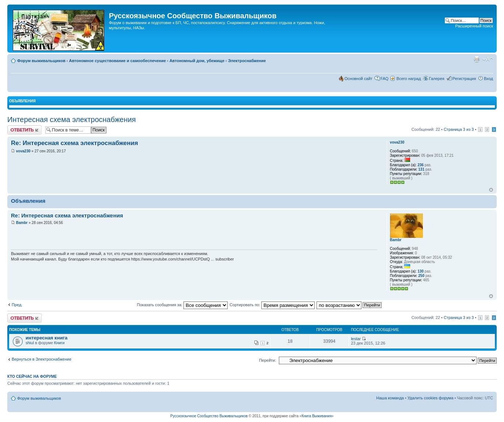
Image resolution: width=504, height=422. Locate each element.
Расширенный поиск (474, 26)
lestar (356, 339)
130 (420, 271)
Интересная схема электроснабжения (72, 119)
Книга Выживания (317, 416)
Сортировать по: (272, 305)
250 (422, 276)
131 (422, 169)
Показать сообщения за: (183, 305)
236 (420, 165)
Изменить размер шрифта (488, 59)
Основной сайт (359, 79)
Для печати (477, 59)
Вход (488, 79)
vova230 (23, 151)
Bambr (22, 223)
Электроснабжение (247, 61)
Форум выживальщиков (41, 61)
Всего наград (409, 79)
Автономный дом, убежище (197, 61)
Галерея (437, 79)
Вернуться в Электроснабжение (41, 359)
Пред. (17, 305)
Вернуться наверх (491, 190)
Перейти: (268, 360)
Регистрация (464, 79)
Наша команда (390, 398)
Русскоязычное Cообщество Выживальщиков (209, 416)
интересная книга (47, 338)
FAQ (384, 79)
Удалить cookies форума (431, 398)
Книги (59, 343)
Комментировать (24, 130)
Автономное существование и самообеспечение (118, 61)
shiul (30, 343)
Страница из (459, 129)
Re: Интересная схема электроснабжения (75, 143)
